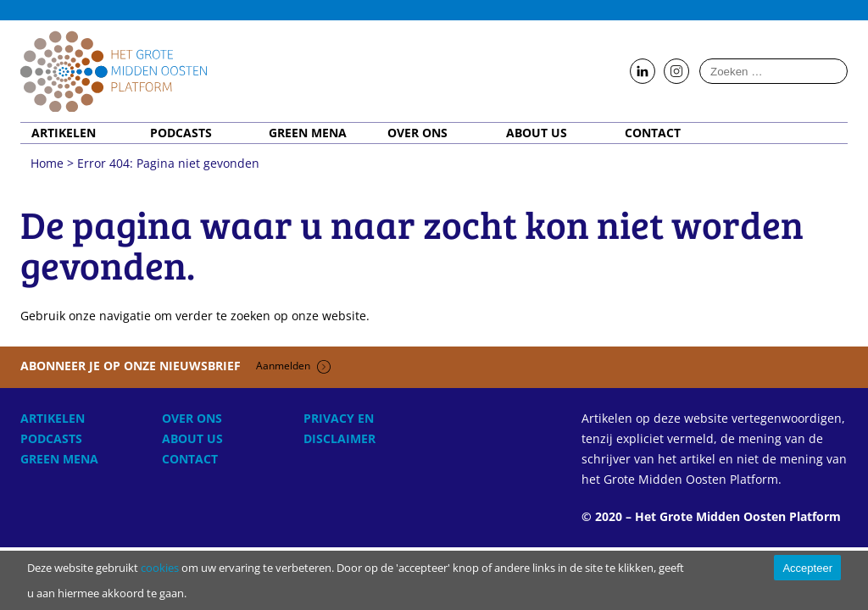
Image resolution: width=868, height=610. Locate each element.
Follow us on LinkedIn (643, 72)
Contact (653, 133)
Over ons (417, 133)
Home (114, 71)
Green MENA (308, 133)
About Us (537, 133)
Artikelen (64, 133)
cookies (160, 568)
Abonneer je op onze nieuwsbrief (175, 366)
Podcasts (181, 133)
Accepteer (807, 568)
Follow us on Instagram (676, 72)
